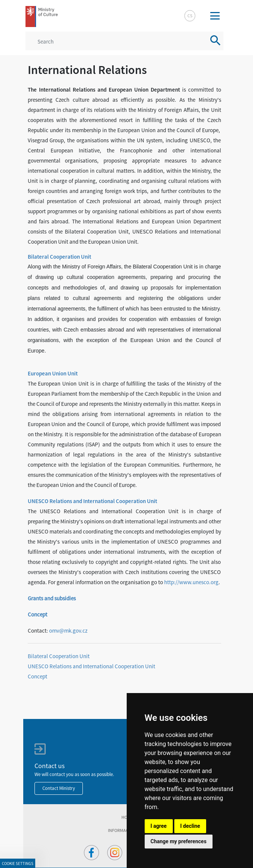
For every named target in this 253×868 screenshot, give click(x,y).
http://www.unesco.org (191, 582)
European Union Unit (53, 373)
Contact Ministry (59, 788)
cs (190, 16)
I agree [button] (159, 826)
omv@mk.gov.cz (68, 631)
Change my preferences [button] (179, 841)
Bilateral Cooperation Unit (59, 257)
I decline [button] (190, 826)
